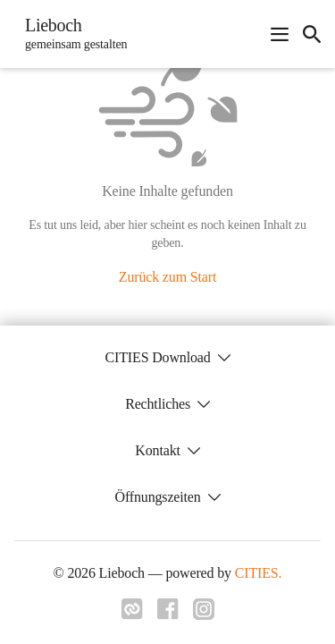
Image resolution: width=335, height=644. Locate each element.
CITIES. (259, 573)
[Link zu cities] (132, 614)
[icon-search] (312, 34)
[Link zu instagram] (204, 614)
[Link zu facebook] (168, 614)
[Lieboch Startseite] (71, 34)
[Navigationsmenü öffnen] (280, 34)
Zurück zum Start (167, 277)
